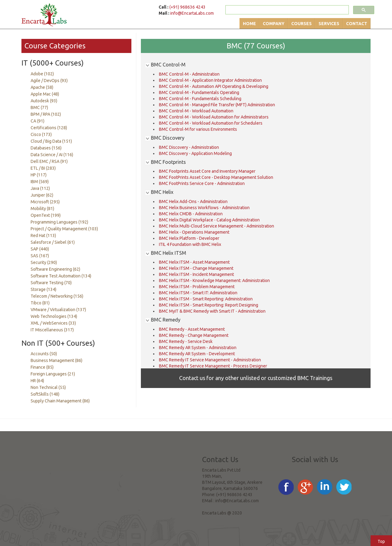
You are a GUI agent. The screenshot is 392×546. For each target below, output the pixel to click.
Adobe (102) (42, 74)
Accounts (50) (44, 354)
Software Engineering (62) (55, 269)
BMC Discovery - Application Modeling (195, 153)
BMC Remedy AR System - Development (197, 354)
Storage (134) (43, 289)
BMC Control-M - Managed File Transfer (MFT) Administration (217, 105)
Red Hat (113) (43, 235)
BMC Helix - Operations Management (194, 232)
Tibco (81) (40, 303)
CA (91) (38, 121)
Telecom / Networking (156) (57, 296)
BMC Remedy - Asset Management (192, 329)
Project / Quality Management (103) (64, 229)
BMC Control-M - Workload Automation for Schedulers (211, 123)
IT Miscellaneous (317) (52, 330)
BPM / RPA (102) (46, 114)
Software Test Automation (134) (61, 276)
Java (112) (40, 188)
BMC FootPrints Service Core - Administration (202, 183)
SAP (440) (40, 249)
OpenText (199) (46, 215)
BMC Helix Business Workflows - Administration (204, 208)
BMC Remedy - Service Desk (186, 341)
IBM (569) (40, 182)
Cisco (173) (41, 134)
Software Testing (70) (51, 283)
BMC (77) (39, 107)
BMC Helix (159, 192)
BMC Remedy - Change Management (194, 335)
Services (329, 24)
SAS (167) (40, 256)
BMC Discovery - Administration (189, 147)
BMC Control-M (166, 65)
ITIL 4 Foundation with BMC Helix (190, 244)
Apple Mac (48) (45, 94)
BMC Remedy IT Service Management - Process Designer (213, 366)
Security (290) (44, 262)
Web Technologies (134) (54, 316)
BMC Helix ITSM (166, 253)
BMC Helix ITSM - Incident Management (196, 274)
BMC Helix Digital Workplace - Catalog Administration (209, 220)
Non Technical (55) (48, 387)
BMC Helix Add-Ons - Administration (193, 201)
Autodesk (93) (44, 101)
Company (274, 24)
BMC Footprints (166, 162)
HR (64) (37, 381)
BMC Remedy (163, 320)
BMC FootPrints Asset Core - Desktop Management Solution (216, 177)
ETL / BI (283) (43, 168)
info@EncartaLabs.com (192, 13)
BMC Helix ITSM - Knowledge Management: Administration (214, 281)
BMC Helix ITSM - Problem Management (197, 287)
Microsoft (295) (45, 202)
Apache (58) (42, 87)
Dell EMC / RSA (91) (49, 161)
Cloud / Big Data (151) (51, 141)
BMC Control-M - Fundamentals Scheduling (200, 99)
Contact (357, 24)
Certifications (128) (49, 128)
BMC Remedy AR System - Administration (198, 348)
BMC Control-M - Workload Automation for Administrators (214, 117)
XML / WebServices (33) (53, 323)
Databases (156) (46, 148)
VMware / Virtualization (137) (58, 310)
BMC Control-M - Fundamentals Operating (199, 92)
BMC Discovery (165, 138)
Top (381, 541)
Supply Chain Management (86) (60, 401)
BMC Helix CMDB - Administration (191, 214)
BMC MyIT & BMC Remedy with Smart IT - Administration (212, 311)
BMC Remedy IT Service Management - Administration (210, 360)
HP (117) (39, 175)
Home (249, 24)
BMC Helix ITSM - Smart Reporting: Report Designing (209, 305)
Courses (302, 24)
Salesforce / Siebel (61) (53, 242)
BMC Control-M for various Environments (198, 129)
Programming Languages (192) (59, 222)
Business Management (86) (57, 360)
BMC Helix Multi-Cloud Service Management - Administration (217, 226)
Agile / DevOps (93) (49, 81)
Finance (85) (42, 367)
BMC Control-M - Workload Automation (196, 111)
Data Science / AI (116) (52, 155)
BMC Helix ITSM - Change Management (196, 268)
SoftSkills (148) (45, 394)
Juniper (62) (42, 195)
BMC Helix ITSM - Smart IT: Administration (198, 293)
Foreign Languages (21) (53, 374)
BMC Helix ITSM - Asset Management (194, 262)
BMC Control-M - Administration (189, 74)
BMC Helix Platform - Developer (189, 238)
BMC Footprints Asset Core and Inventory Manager (207, 171)
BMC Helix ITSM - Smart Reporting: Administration (206, 299)
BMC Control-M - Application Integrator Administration (210, 80)
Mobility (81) (42, 209)
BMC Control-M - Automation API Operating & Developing (214, 86)
